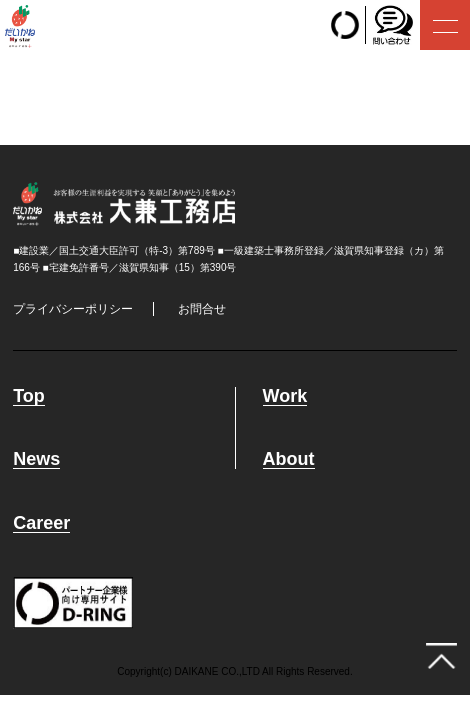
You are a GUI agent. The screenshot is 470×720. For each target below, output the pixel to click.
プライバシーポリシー (73, 309)
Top (29, 396)
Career (41, 523)
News (36, 459)
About (289, 459)
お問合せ (202, 309)
